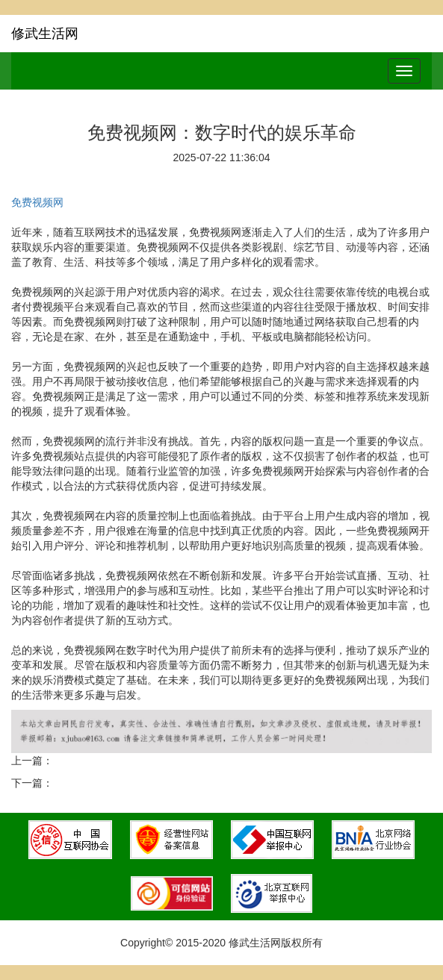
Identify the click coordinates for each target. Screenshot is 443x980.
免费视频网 (37, 202)
